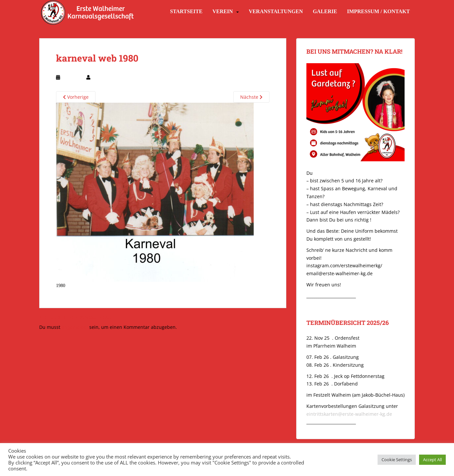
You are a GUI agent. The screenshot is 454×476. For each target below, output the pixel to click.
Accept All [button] (432, 460)
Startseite (186, 11)
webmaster (103, 77)
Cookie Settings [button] (397, 460)
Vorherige (76, 97)
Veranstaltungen (276, 11)
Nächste (251, 97)
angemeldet (75, 327)
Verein (223, 11)
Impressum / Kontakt (378, 11)
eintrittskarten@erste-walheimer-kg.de (349, 414)
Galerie (325, 11)
